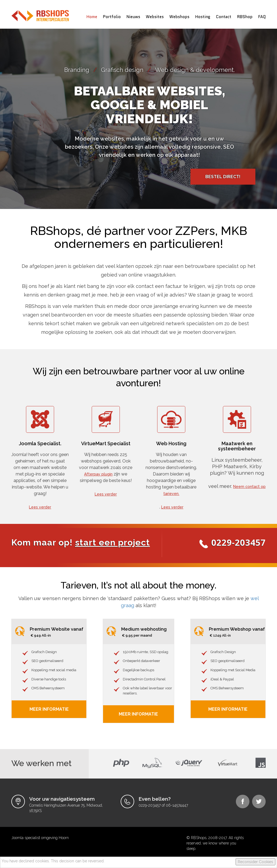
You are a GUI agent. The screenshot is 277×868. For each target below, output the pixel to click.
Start (137, 213)
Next (270, 115)
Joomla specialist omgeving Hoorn (40, 838)
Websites (155, 17)
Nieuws (133, 17)
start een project (112, 542)
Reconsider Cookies (255, 862)
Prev (7, 115)
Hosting (203, 17)
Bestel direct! (223, 177)
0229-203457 (238, 542)
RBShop (245, 17)
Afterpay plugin (98, 474)
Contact (224, 17)
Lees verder (40, 507)
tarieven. (171, 494)
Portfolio (112, 17)
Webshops (179, 17)
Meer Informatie (49, 709)
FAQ (262, 17)
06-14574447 (177, 805)
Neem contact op (249, 487)
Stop (141, 213)
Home (92, 17)
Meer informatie (138, 714)
